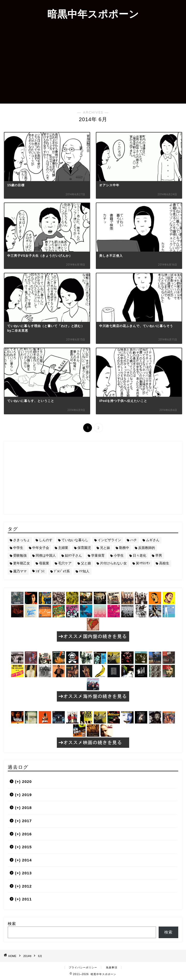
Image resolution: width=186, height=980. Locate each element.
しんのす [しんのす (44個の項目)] (46, 540)
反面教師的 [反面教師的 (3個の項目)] (147, 548)
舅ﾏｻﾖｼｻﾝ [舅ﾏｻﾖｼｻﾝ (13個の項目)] (143, 563)
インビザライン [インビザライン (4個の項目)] (109, 540)
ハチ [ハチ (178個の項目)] (134, 540)
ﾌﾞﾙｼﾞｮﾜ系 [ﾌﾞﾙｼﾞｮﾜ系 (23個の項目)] (62, 571)
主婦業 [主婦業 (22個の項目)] (63, 548)
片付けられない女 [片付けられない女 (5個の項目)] (113, 563)
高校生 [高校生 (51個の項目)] (164, 563)
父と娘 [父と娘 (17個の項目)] (86, 563)
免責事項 (112, 967)
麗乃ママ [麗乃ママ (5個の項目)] (20, 571)
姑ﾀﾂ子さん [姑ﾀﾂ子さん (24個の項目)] (73, 555)
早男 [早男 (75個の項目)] (159, 555)
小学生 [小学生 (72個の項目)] (119, 555)
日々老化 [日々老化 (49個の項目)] (139, 555)
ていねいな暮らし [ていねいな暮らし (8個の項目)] (75, 540)
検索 (12, 924)
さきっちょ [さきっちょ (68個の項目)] (22, 540)
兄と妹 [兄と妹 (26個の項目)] (105, 548)
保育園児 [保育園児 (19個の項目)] (84, 548)
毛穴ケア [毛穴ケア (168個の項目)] (65, 563)
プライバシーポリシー (83, 967)
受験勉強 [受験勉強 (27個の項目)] (20, 555)
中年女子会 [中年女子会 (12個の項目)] (41, 548)
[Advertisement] (93, 65)
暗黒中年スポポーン (93, 14)
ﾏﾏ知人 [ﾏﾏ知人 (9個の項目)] (84, 571)
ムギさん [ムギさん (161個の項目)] (153, 540)
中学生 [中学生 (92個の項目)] (18, 548)
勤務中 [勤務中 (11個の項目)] (124, 548)
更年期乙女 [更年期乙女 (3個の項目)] (22, 563)
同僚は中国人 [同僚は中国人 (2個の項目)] (46, 555)
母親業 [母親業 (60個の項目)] (44, 563)
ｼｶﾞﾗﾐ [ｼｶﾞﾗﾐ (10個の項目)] (40, 571)
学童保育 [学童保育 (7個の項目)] (98, 555)
